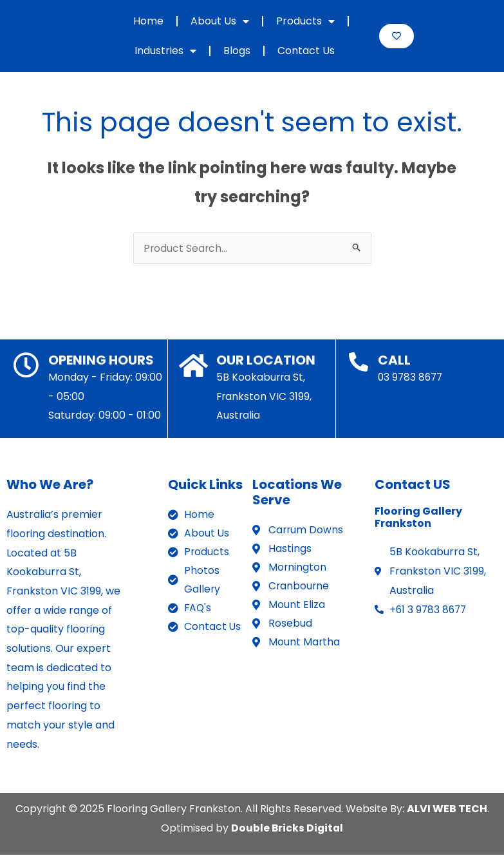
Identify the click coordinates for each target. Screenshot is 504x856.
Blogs (237, 51)
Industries (165, 51)
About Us (220, 21)
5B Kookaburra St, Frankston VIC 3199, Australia (265, 397)
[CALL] (359, 363)
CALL (394, 361)
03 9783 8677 (412, 378)
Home (148, 21)
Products (305, 21)
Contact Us (306, 51)
